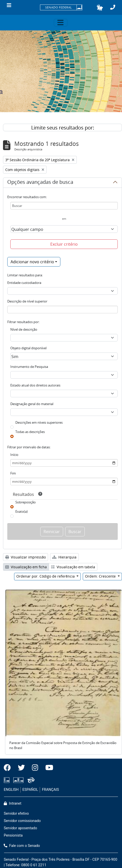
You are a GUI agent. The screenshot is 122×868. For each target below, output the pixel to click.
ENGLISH (11, 790)
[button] (100, 8)
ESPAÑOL (30, 790)
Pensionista (13, 835)
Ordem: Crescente (101, 576)
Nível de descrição (24, 329)
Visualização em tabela (73, 567)
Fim (13, 473)
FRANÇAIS (51, 790)
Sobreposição (26, 502)
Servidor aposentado (20, 828)
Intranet (13, 804)
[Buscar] (64, 206)
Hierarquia (64, 557)
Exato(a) (22, 511)
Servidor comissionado (22, 821)
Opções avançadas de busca (40, 183)
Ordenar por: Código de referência (46, 576)
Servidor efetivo (16, 814)
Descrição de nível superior (27, 301)
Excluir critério (64, 244)
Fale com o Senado (22, 846)
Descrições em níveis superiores (39, 422)
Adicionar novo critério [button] (32, 262)
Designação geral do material (32, 404)
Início (14, 455)
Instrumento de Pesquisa (29, 367)
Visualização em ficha (26, 567)
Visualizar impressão (26, 557)
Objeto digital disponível (28, 348)
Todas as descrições (30, 432)
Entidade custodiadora (24, 283)
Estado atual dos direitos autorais (35, 385)
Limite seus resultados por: (63, 128)
